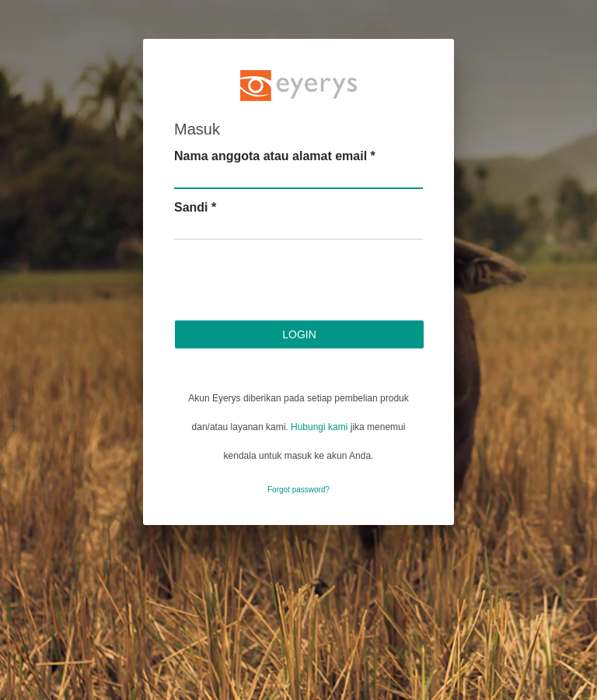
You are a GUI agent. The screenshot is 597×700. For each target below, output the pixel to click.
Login (299, 334)
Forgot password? (298, 490)
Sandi (195, 207)
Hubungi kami (319, 427)
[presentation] (292, 282)
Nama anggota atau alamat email (275, 156)
